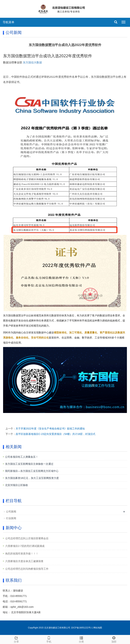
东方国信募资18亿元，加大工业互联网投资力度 (32, 478)
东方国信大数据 (32, 63)
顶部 (114, 639)
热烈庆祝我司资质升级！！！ (22, 554)
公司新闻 (11, 512)
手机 (49, 639)
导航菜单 (9, 22)
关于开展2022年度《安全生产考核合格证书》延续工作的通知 (50, 429)
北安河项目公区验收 (17, 485)
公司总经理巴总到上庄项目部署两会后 (27, 538)
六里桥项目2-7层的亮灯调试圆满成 (25, 546)
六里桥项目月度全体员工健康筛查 (24, 561)
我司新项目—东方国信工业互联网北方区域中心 (32, 471)
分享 (16, 639)
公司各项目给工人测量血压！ (22, 457)
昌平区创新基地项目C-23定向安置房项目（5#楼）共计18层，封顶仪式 (56, 434)
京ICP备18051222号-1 (82, 628)
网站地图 (98, 628)
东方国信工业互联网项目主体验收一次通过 (29, 464)
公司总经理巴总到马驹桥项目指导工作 (27, 569)
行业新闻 (11, 518)
